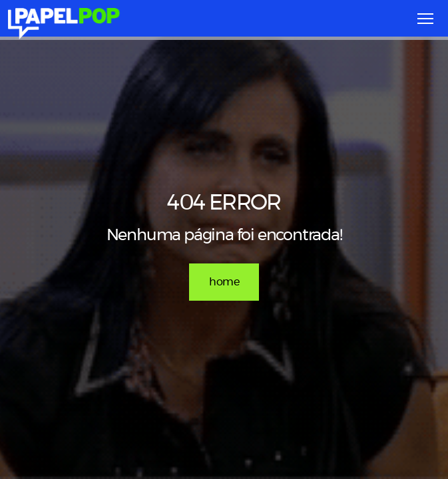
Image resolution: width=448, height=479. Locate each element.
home (224, 282)
